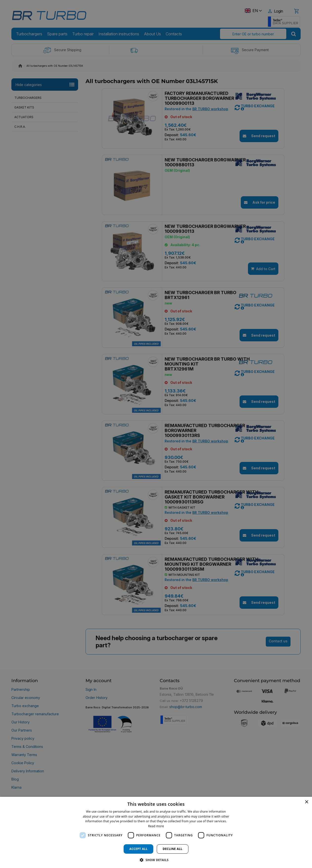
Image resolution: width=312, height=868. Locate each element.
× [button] (306, 802)
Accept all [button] (138, 849)
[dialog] (156, 832)
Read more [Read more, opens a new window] (156, 826)
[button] (156, 860)
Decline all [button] (173, 849)
